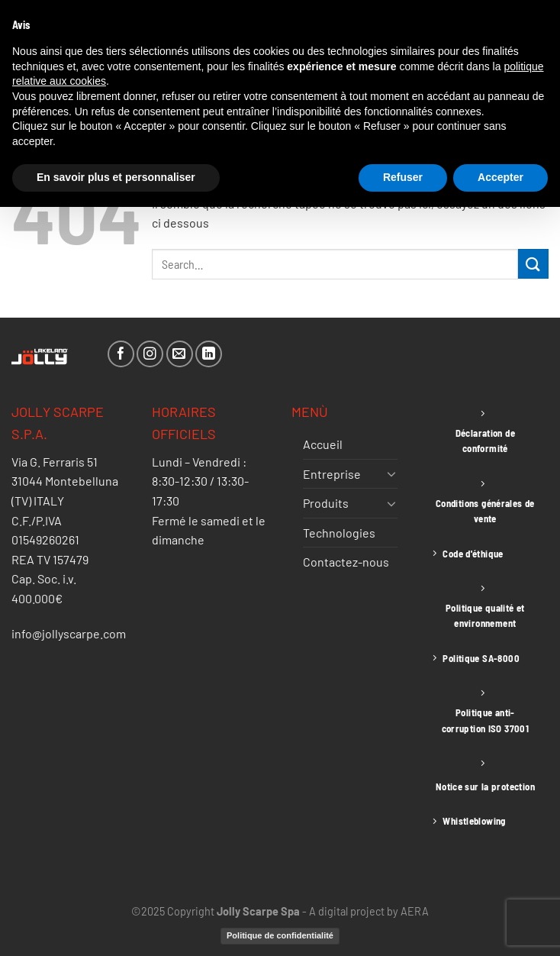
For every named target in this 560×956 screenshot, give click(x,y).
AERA (415, 911)
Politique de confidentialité (280, 935)
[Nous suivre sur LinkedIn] (209, 354)
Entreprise (332, 474)
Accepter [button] (500, 177)
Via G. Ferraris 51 (55, 462)
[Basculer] (391, 473)
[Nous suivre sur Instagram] (150, 354)
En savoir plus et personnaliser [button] (116, 177)
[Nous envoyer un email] (180, 354)
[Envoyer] (533, 264)
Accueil (323, 444)
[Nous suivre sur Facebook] (121, 354)
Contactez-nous (346, 562)
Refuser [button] (403, 177)
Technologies (339, 533)
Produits (326, 503)
